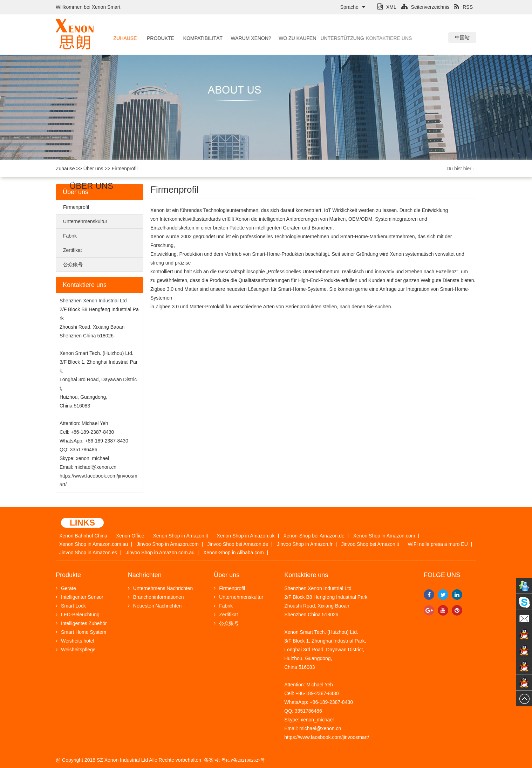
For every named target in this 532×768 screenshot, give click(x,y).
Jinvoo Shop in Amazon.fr (305, 544)
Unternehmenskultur (85, 221)
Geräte (66, 588)
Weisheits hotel (75, 641)
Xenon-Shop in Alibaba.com (234, 553)
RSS (463, 7)
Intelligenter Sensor (80, 597)
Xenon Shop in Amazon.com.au (94, 544)
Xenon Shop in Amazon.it (180, 536)
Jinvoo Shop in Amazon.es (88, 553)
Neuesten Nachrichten (155, 606)
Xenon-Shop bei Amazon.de (314, 536)
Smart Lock (71, 606)
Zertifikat (73, 250)
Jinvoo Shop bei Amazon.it (370, 544)
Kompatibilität (195, 38)
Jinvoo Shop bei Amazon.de (238, 544)
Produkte (157, 38)
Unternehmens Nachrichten (160, 588)
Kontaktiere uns (360, 38)
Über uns (93, 169)
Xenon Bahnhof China (83, 536)
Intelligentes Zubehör (81, 623)
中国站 (462, 37)
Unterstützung (318, 38)
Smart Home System (81, 632)
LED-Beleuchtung (78, 615)
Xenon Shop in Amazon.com (384, 536)
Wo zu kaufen (281, 38)
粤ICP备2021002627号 (243, 760)
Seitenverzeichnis (425, 7)
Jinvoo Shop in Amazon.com (168, 544)
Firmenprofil (125, 169)
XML (387, 7)
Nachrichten (145, 575)
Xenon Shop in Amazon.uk (246, 536)
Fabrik (70, 236)
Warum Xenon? (239, 38)
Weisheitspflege (76, 650)
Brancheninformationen (156, 597)
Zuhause (123, 38)
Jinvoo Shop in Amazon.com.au (160, 553)
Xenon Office (130, 536)
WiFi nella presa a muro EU (438, 544)
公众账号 (73, 265)
